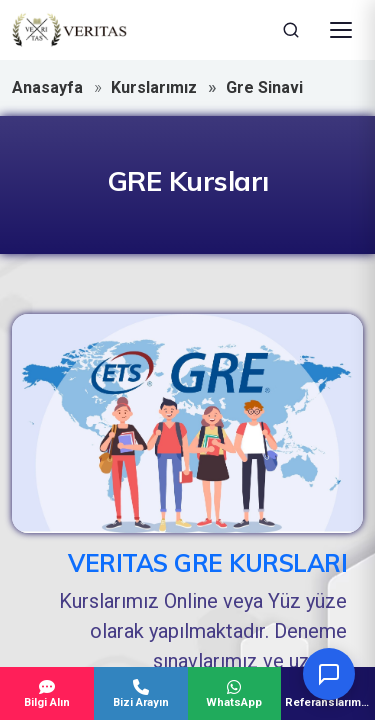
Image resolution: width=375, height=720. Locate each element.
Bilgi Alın (47, 694)
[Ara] (291, 30)
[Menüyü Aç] (341, 30)
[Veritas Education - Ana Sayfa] (69, 30)
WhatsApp (235, 694)
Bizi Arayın (141, 694)
